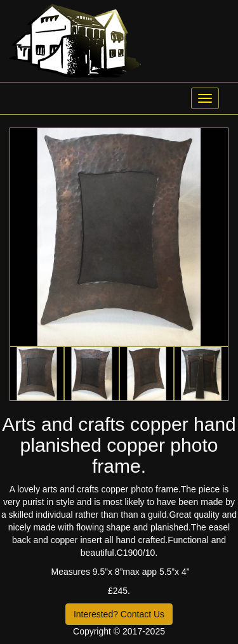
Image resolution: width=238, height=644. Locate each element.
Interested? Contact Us (119, 614)
